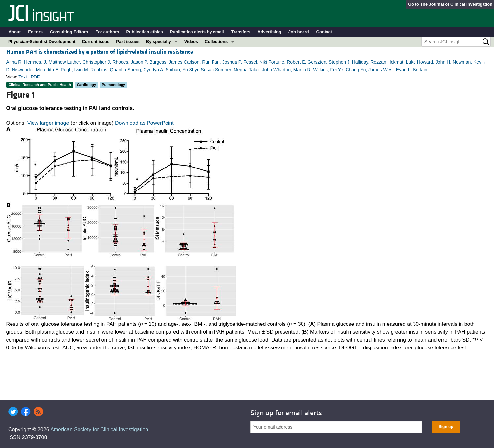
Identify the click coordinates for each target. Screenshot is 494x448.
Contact (324, 32)
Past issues (128, 42)
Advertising (269, 32)
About (15, 32)
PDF (35, 77)
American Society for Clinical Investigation (99, 429)
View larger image (48, 123)
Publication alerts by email (197, 32)
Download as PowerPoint (144, 123)
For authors (107, 32)
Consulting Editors (69, 32)
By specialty (159, 42)
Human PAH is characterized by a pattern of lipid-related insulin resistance (100, 52)
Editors (35, 32)
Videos (191, 42)
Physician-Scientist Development (42, 42)
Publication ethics (144, 32)
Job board (299, 32)
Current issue (96, 42)
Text (23, 77)
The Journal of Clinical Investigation (456, 4)
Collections (216, 42)
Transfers (241, 32)
